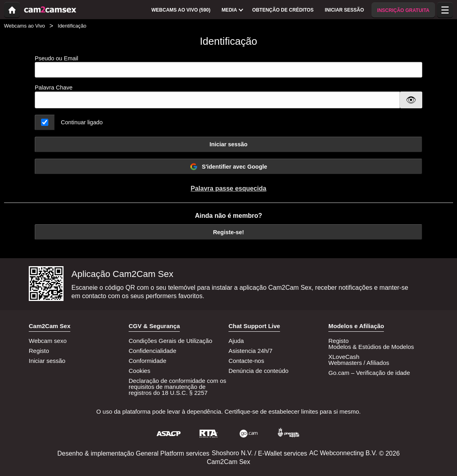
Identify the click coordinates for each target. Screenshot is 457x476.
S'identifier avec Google (228, 167)
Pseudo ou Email (228, 67)
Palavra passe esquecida (228, 188)
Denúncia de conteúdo (258, 371)
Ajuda (236, 341)
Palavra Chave (54, 88)
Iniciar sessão (228, 144)
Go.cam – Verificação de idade (369, 373)
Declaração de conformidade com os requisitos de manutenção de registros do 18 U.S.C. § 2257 (177, 387)
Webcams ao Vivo (25, 26)
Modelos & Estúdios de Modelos (371, 347)
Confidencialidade (152, 351)
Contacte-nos (246, 361)
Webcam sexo (48, 341)
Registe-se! (228, 232)
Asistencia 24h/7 (250, 351)
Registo (39, 351)
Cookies (139, 371)
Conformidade (147, 361)
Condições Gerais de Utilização (170, 341)
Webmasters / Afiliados (359, 363)
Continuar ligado (82, 122)
